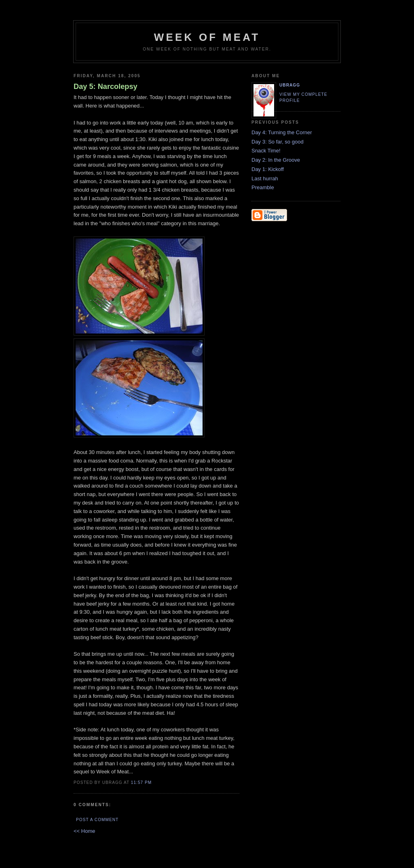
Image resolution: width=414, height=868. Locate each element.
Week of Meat (207, 37)
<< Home (84, 831)
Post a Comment (97, 820)
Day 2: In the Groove (276, 160)
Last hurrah (265, 178)
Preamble (263, 187)
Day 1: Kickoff (268, 169)
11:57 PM (141, 782)
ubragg (290, 85)
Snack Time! (266, 151)
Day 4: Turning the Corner (282, 132)
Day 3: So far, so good (278, 142)
